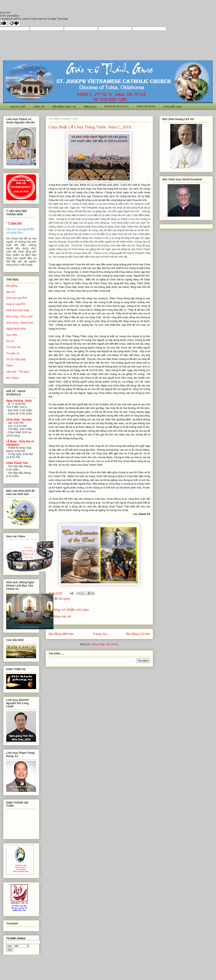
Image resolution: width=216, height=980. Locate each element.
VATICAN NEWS (146, 106)
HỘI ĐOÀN (90, 107)
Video (10, 365)
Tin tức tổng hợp (16, 359)
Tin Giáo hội (13, 347)
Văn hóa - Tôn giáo (18, 372)
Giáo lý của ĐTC (16, 304)
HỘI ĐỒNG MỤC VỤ (64, 107)
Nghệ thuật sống (16, 329)
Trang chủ (100, 634)
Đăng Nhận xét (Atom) (105, 644)
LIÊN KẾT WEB (172, 107)
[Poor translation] (14, 23)
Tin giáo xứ (13, 353)
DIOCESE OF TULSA (116, 106)
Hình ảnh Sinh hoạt (18, 310)
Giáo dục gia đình (17, 298)
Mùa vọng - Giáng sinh (20, 323)
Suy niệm (12, 335)
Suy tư (10, 341)
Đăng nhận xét (62, 616)
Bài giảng (64, 599)
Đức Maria (12, 378)
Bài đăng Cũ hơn (138, 634)
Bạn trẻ (11, 292)
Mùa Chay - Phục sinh (19, 316)
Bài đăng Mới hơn (61, 634)
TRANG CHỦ (18, 107)
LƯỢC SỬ (39, 107)
